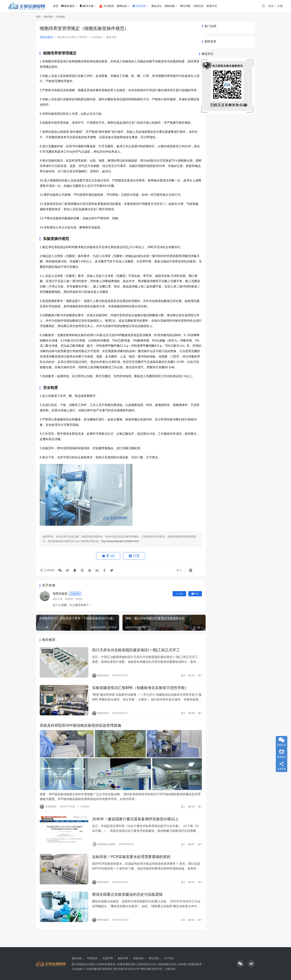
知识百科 (140, 6)
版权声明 (123, 958)
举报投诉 (92, 958)
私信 (185, 615)
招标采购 (171, 6)
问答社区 (200, 6)
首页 (57, 6)
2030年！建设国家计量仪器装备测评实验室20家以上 (132, 834)
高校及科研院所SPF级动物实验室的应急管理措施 (80, 744)
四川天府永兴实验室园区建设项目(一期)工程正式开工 (133, 672)
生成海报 (47, 592)
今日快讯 (108, 6)
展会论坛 (158, 6)
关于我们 (169, 958)
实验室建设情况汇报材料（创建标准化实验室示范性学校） (137, 708)
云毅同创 (170, 969)
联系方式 (213, 6)
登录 (271, 6)
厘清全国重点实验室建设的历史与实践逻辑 (124, 906)
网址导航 (187, 6)
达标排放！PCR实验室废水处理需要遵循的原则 (128, 870)
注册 (280, 6)
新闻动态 (123, 6)
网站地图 (146, 969)
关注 (169, 615)
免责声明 (108, 958)
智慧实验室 (46, 37)
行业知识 (97, 37)
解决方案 (88, 6)
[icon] (240, 964)
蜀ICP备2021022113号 (127, 969)
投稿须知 (138, 958)
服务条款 (77, 958)
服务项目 (69, 6)
